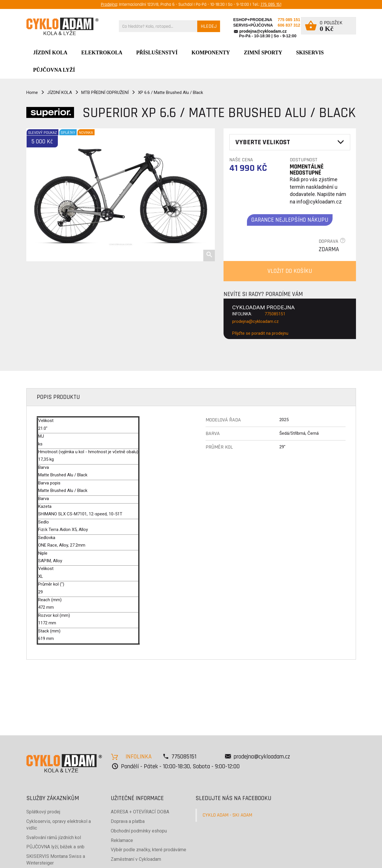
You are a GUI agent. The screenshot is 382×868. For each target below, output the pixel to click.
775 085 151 (271, 4)
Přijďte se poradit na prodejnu (260, 333)
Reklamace (122, 840)
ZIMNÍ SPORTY (263, 53)
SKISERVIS (310, 53)
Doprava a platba (128, 821)
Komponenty (211, 53)
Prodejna (109, 4)
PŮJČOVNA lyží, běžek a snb (55, 847)
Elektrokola (102, 53)
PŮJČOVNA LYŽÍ (54, 70)
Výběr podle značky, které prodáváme (148, 850)
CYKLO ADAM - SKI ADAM (227, 815)
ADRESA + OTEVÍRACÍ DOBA (140, 812)
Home (32, 92)
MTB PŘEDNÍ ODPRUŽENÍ (105, 92)
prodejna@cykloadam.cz (263, 31)
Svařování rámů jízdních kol (54, 838)
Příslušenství (157, 53)
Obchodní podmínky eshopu (139, 831)
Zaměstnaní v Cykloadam (136, 859)
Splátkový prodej (43, 812)
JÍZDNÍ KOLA (50, 53)
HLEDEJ (209, 26)
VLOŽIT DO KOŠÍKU (290, 271)
